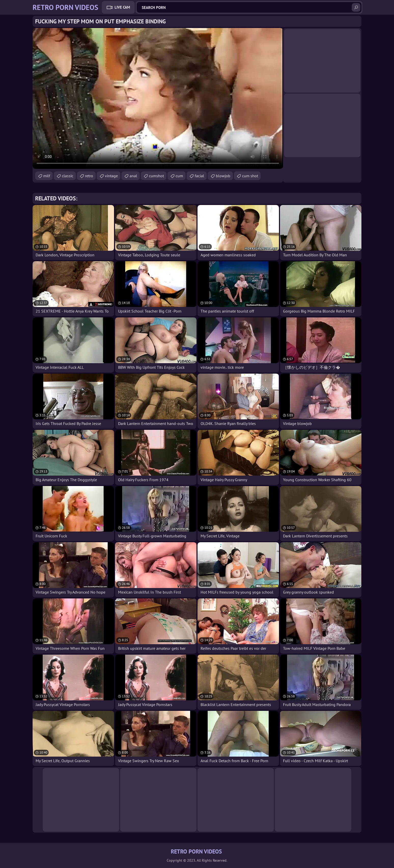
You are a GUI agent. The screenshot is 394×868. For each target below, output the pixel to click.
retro (89, 176)
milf (47, 176)
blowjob (223, 176)
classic (68, 176)
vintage (111, 176)
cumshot (156, 176)
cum (179, 176)
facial (199, 176)
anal (133, 176)
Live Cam (122, 7)
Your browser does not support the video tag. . (158, 98)
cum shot (250, 176)
